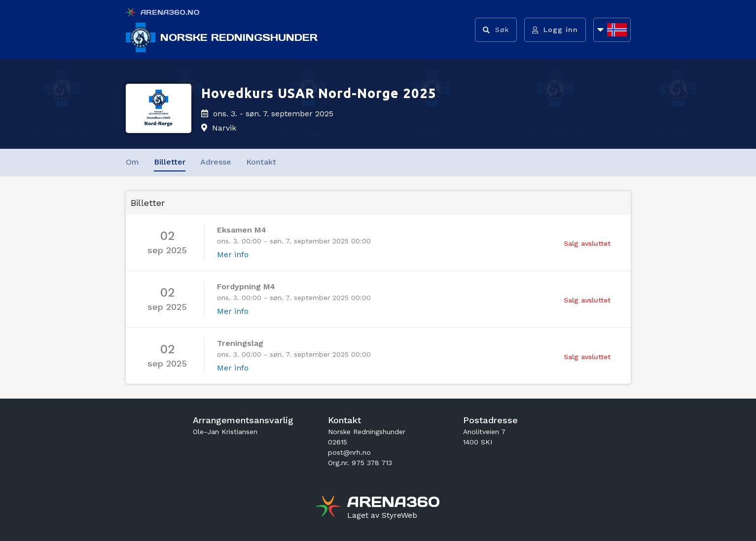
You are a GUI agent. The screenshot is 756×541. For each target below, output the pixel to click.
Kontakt (261, 162)
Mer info (233, 254)
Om (132, 162)
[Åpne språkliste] (612, 30)
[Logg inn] (555, 30)
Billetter (170, 162)
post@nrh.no (349, 452)
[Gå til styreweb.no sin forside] (382, 515)
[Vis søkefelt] (496, 30)
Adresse (216, 162)
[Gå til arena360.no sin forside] (329, 507)
